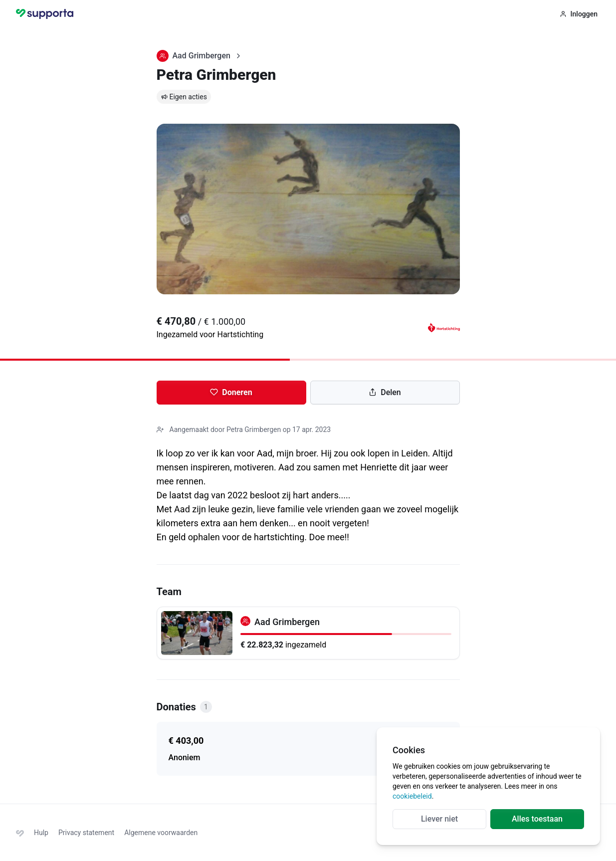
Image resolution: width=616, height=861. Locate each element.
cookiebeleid (412, 796)
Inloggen (579, 14)
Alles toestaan (537, 819)
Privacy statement (86, 833)
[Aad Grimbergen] (308, 633)
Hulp (41, 833)
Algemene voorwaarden (161, 833)
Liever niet (439, 819)
